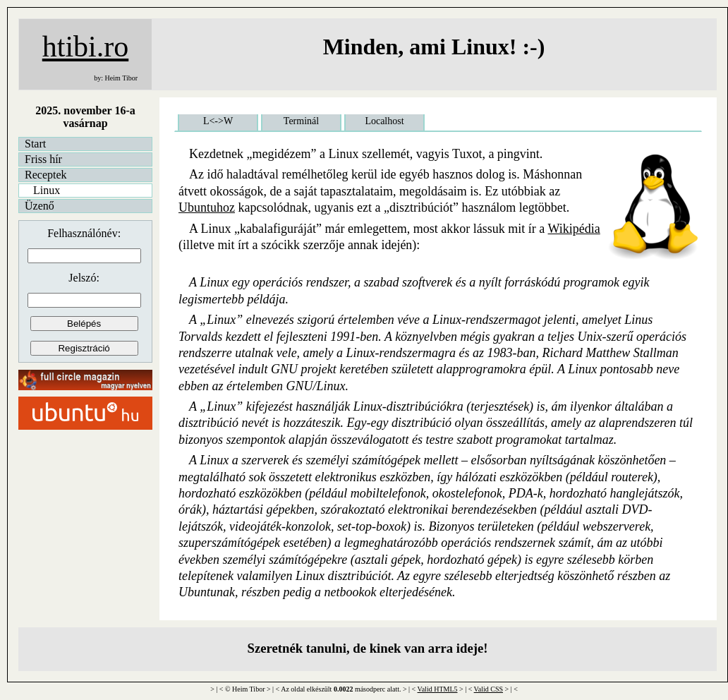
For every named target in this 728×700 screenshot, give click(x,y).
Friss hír (43, 159)
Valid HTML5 (438, 689)
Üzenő (40, 206)
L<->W (218, 121)
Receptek (46, 175)
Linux (47, 190)
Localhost (384, 121)
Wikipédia (574, 229)
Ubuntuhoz (207, 207)
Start (35, 144)
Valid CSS (489, 689)
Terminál (301, 121)
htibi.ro (86, 47)
